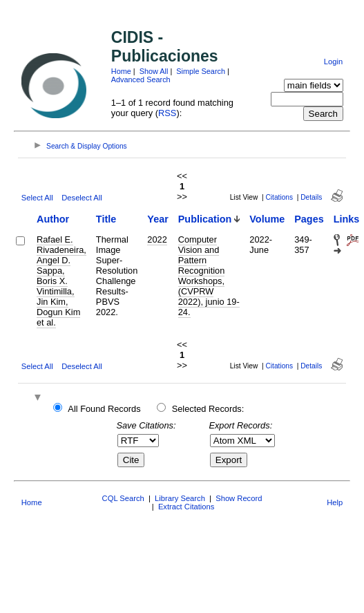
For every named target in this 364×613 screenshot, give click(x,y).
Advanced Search (141, 79)
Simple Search (201, 71)
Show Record (239, 498)
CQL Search (123, 498)
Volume (267, 219)
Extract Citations (186, 507)
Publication (205, 219)
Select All (37, 198)
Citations (279, 197)
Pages (309, 219)
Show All (154, 71)
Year (157, 219)
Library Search (180, 498)
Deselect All (82, 198)
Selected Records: (208, 409)
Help (335, 502)
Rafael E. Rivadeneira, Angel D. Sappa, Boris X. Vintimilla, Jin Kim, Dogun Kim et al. (61, 281)
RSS (167, 113)
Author (53, 219)
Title (106, 219)
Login (333, 62)
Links (347, 219)
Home (121, 71)
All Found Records (104, 409)
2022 (157, 239)
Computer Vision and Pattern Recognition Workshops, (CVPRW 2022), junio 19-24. (209, 276)
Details (311, 197)
